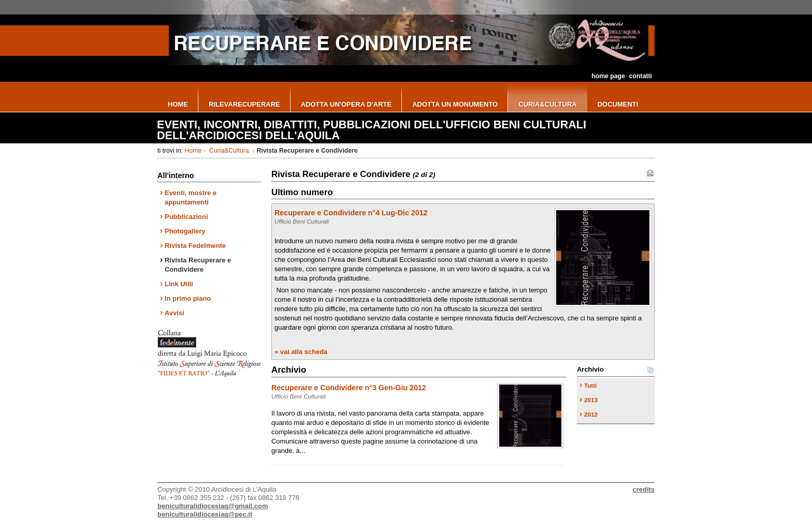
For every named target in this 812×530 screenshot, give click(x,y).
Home (193, 151)
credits (644, 489)
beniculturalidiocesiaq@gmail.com (213, 506)
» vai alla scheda (301, 352)
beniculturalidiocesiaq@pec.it (205, 514)
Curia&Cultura (229, 151)
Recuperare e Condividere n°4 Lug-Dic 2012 (351, 213)
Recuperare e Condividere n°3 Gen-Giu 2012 (349, 388)
